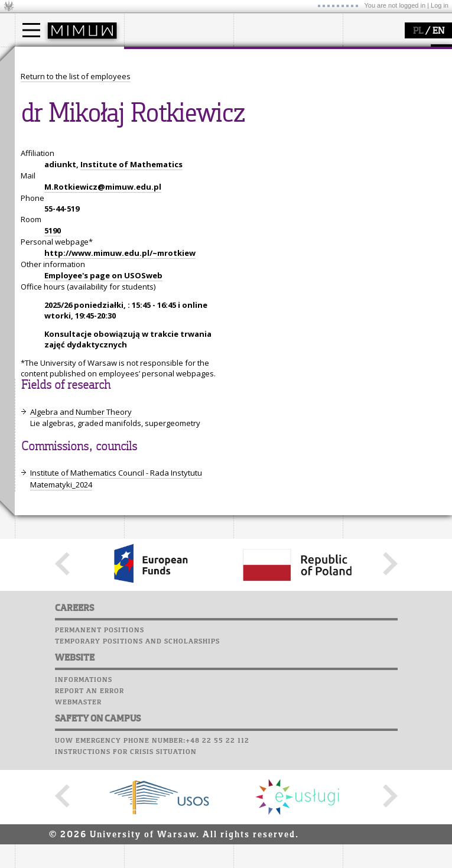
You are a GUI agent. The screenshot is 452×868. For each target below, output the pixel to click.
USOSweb (362, 53)
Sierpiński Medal (278, 124)
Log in (440, 5)
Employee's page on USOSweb (103, 385)
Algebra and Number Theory (81, 521)
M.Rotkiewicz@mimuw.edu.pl (103, 296)
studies (41, 58)
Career (359, 109)
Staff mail (367, 98)
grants (260, 113)
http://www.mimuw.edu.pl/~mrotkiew (120, 362)
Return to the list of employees (76, 186)
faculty (149, 58)
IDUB (257, 135)
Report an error (90, 800)
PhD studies (51, 103)
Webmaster (78, 811)
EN (438, 31)
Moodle (360, 64)
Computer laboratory (391, 76)
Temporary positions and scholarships (137, 750)
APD (415, 53)
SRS (394, 53)
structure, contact (170, 92)
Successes (365, 132)
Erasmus (45, 113)
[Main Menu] (31, 30)
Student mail (373, 87)
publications (270, 103)
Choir (356, 121)
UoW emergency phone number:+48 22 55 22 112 (152, 850)
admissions (50, 124)
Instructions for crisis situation (126, 861)
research (264, 58)
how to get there (168, 82)
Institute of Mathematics (131, 274)
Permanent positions (100, 739)
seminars (265, 92)
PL (418, 31)
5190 (53, 340)
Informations (84, 789)
